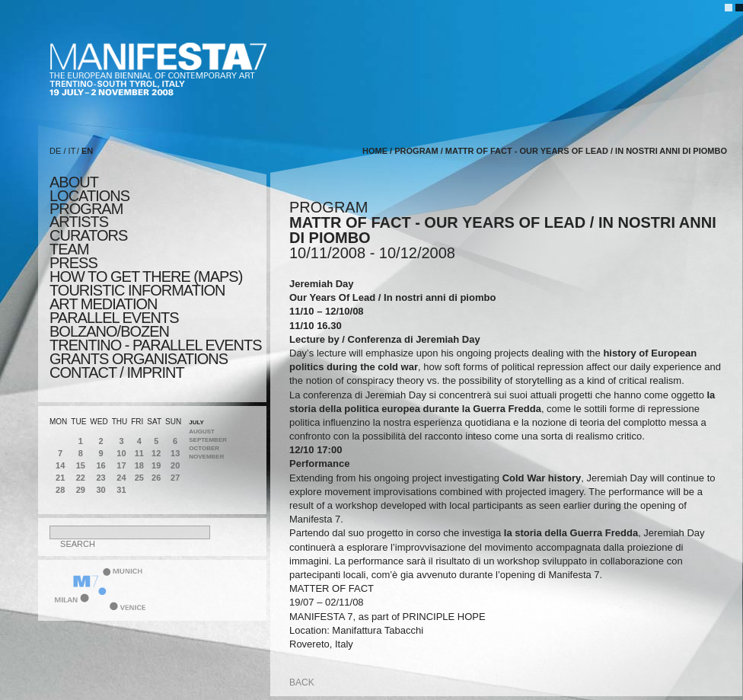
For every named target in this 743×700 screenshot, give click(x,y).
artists (79, 222)
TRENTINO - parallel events (156, 345)
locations (89, 196)
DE (55, 151)
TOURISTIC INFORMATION (137, 290)
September (208, 440)
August (202, 432)
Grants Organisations (139, 359)
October (204, 448)
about (74, 182)
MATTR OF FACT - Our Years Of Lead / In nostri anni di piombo (586, 151)
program (86, 209)
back (302, 682)
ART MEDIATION (103, 304)
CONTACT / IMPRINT (117, 372)
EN (87, 151)
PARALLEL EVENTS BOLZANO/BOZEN (114, 324)
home (375, 151)
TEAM (69, 249)
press (73, 263)
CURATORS (88, 235)
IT (72, 151)
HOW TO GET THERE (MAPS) (146, 276)
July (196, 422)
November (206, 457)
